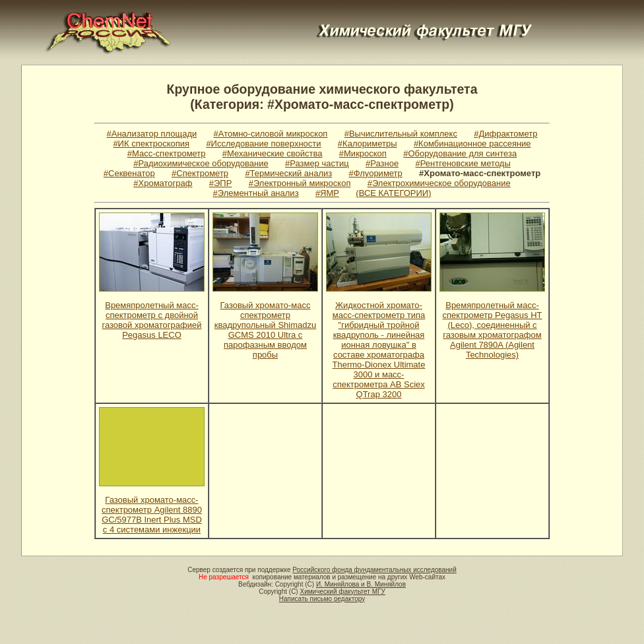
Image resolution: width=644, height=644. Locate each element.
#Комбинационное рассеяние (472, 144)
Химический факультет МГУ (342, 592)
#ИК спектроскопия (151, 144)
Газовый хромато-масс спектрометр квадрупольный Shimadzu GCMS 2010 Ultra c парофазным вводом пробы (265, 330)
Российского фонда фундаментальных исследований (374, 570)
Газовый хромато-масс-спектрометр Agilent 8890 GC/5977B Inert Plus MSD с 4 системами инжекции (152, 515)
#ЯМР (327, 193)
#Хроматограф (163, 183)
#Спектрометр (200, 173)
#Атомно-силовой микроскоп (271, 134)
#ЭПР (221, 183)
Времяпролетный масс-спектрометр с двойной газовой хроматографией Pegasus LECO (152, 320)
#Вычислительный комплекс (401, 134)
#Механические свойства (273, 153)
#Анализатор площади (152, 134)
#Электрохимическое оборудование (439, 183)
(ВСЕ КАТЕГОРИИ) (393, 193)
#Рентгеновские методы (463, 163)
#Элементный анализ (255, 193)
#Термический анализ (288, 173)
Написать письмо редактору (322, 599)
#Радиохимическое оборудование (201, 163)
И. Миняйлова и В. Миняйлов (361, 584)
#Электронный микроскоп (300, 183)
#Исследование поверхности (263, 144)
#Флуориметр (376, 173)
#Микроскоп (363, 153)
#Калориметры (368, 144)
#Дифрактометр (505, 134)
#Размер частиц (317, 163)
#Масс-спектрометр (167, 153)
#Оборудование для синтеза (460, 153)
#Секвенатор (129, 173)
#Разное (382, 163)
